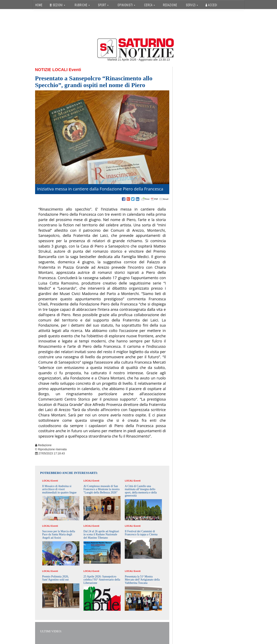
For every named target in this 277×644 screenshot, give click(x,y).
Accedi (211, 5)
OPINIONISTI (126, 5)
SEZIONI (57, 5)
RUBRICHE (82, 5)
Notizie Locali (51, 70)
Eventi (75, 70)
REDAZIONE (170, 5)
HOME (39, 5)
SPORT (103, 5)
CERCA (149, 5)
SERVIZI (192, 5)
